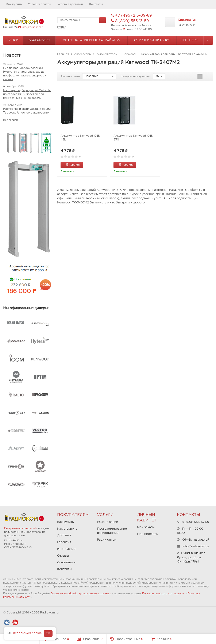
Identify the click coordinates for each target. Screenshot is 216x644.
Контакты (96, 4)
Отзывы (63, 556)
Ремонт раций (108, 522)
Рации (13, 40)
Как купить (14, 4)
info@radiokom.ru (33, 27)
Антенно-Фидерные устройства (91, 40)
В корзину (71, 164)
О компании (66, 562)
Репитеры (190, 40)
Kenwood (129, 54)
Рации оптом (107, 540)
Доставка (64, 536)
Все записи (11, 120)
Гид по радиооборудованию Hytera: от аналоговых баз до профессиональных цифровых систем (25, 74)
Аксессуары (39, 40)
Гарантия (64, 542)
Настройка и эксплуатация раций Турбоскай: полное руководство (27, 111)
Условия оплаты (40, 4)
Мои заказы (146, 527)
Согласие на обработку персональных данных (81, 594)
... (208, 40)
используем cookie (27, 633)
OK (48, 633)
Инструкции (66, 549)
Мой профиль (148, 534)
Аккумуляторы (107, 54)
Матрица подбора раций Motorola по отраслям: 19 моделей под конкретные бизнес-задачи (27, 94)
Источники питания (152, 40)
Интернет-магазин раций (20, 528)
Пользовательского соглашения (163, 594)
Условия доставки (70, 4)
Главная (63, 54)
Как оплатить (67, 529)
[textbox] (81, 20)
